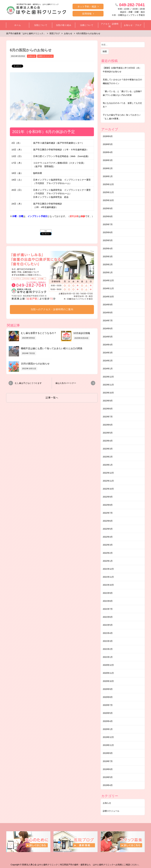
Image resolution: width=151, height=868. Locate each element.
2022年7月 (108, 513)
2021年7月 (108, 609)
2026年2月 (108, 168)
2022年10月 (108, 489)
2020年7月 (108, 705)
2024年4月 (108, 345)
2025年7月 (108, 224)
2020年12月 (108, 665)
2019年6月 (108, 769)
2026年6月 (108, 136)
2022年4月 (108, 537)
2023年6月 (108, 425)
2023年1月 (108, 465)
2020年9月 (108, 689)
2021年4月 (108, 633)
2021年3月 (108, 641)
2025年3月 (108, 257)
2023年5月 (108, 433)
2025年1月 (108, 272)
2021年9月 (108, 593)
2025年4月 (108, 249)
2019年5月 (108, 777)
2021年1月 (108, 657)
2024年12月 (108, 280)
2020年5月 (108, 713)
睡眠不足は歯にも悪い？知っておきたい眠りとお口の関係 (52, 348)
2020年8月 (108, 697)
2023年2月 (108, 457)
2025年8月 (108, 216)
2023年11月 (108, 385)
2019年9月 (108, 753)
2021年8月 (108, 601)
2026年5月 (108, 144)
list (46, 231)
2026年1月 (108, 176)
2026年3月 (108, 160)
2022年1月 (108, 561)
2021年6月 (108, 617)
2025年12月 (108, 184)
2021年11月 (108, 577)
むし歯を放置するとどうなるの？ (39, 333)
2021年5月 (108, 625)
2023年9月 (108, 401)
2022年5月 (108, 529)
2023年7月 (108, 417)
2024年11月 (108, 288)
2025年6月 (108, 232)
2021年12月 (108, 569)
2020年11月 (108, 673)
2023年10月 (108, 393)
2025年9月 (108, 208)
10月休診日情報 (82, 333)
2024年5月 (108, 337)
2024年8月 (108, 313)
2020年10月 (108, 681)
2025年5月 (108, 240)
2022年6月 (108, 521)
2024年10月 (108, 297)
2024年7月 (108, 321)
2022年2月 (108, 553)
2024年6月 (108, 329)
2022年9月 (108, 497)
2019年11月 (108, 745)
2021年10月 (108, 585)
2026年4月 (108, 152)
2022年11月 (108, 481)
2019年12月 (108, 737)
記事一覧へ (52, 398)
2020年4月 (108, 721)
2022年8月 (108, 505)
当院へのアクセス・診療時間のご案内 (52, 309)
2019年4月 (108, 785)
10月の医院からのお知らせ (35, 364)
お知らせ (32, 56)
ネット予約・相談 (87, 7)
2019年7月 (108, 761)
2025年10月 (108, 200)
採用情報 (87, 14)
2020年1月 (108, 729)
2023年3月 (108, 449)
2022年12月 (108, 473)
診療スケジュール (45, 56)
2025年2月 (108, 264)
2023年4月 (108, 441)
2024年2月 (108, 361)
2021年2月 (108, 649)
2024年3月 (108, 353)
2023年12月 (108, 377)
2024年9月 (108, 305)
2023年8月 (108, 409)
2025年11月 (108, 192)
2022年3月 (108, 545)
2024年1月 (108, 369)
